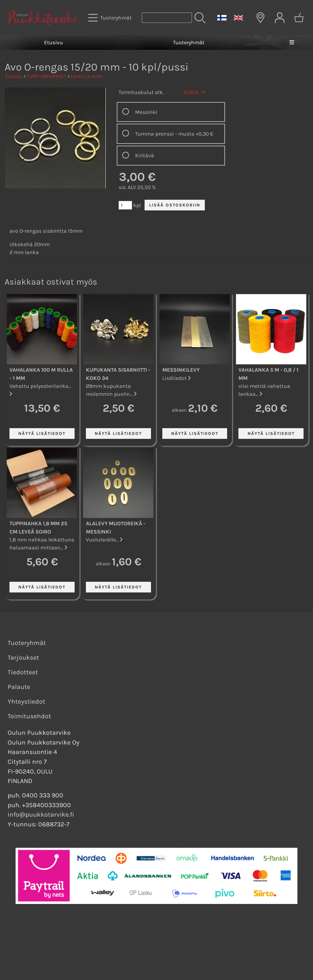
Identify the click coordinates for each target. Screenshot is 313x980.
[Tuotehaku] (167, 18)
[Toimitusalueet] (260, 18)
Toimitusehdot (29, 716)
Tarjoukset (23, 658)
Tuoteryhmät (189, 42)
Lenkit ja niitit (87, 76)
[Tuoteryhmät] (110, 18)
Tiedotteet (23, 672)
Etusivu (53, 42)
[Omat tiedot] (280, 18)
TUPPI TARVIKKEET (47, 76)
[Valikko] (292, 42)
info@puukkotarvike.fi (41, 814)
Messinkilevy (181, 370)
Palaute (19, 687)
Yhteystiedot (26, 701)
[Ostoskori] (299, 18)
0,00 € (195, 92)
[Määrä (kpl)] (125, 205)
